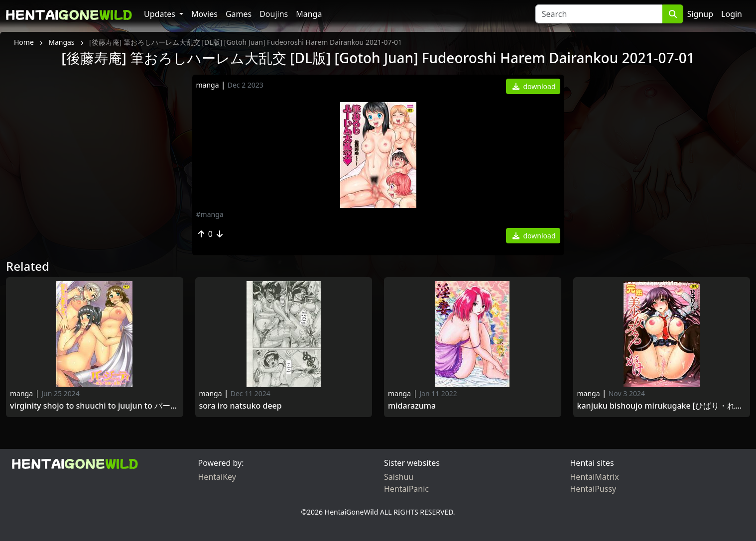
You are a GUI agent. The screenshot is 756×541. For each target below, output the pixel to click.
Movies (204, 14)
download (534, 86)
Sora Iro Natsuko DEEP (241, 406)
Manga (309, 14)
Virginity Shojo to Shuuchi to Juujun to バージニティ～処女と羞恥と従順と (95, 406)
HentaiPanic (406, 489)
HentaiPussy (593, 489)
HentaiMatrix (595, 477)
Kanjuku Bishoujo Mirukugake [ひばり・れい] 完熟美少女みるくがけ (662, 406)
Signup (700, 14)
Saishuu (399, 477)
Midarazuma (412, 406)
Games (239, 14)
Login (732, 14)
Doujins (274, 14)
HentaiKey (217, 477)
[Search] (599, 14)
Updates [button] (161, 14)
